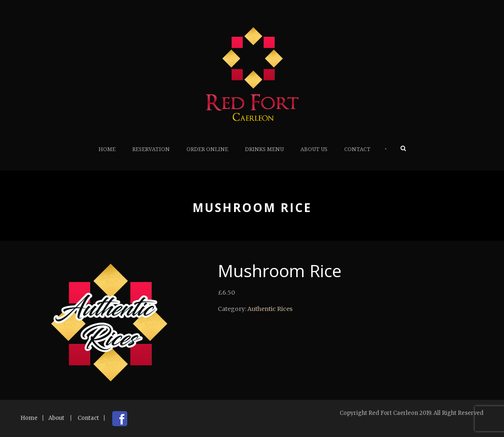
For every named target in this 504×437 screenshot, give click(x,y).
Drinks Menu (264, 149)
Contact (357, 149)
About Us (314, 149)
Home (107, 149)
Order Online (207, 149)
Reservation (151, 149)
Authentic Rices (270, 309)
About (56, 418)
